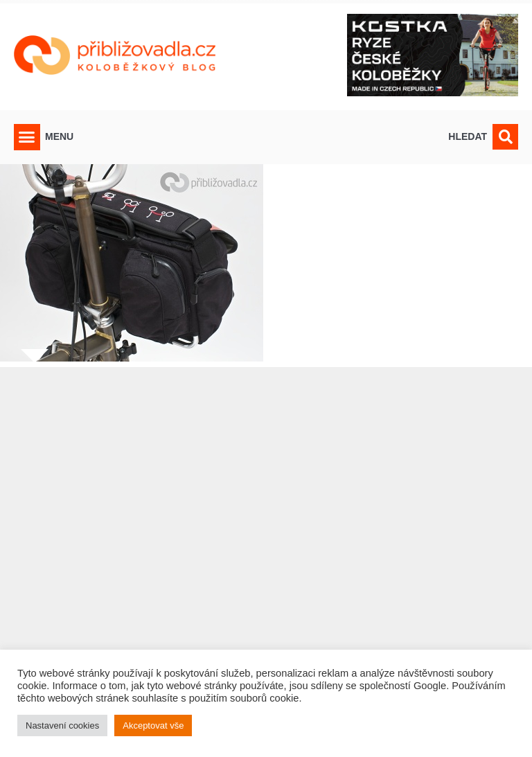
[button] (27, 137)
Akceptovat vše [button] (153, 725)
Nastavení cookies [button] (62, 725)
